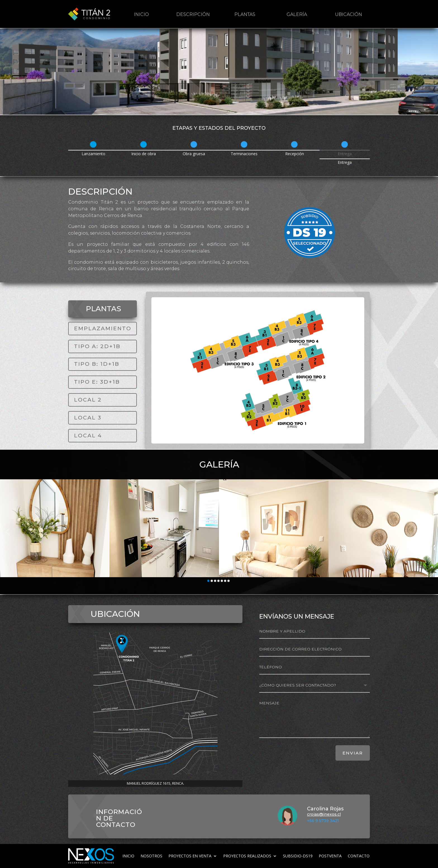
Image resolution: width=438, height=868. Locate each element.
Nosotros (151, 856)
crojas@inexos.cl (324, 814)
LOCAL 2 (88, 400)
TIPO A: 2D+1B (97, 346)
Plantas (245, 14)
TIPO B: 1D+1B (97, 364)
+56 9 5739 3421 (323, 821)
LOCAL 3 (88, 418)
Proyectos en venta (190, 856)
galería (297, 14)
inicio (141, 14)
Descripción (193, 14)
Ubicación (348, 14)
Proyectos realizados (247, 856)
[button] (7, 532)
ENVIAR (353, 753)
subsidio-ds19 (298, 856)
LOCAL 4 (88, 436)
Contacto (359, 856)
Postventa (330, 856)
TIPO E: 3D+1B (97, 382)
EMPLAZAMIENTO (103, 328)
